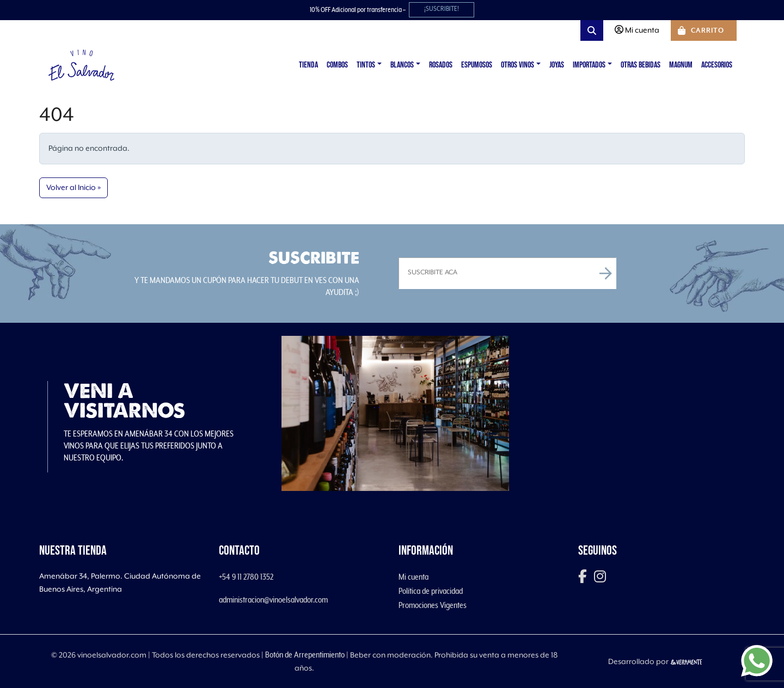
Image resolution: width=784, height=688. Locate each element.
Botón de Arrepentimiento (305, 655)
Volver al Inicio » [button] (73, 188)
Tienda (308, 65)
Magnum (681, 65)
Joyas (557, 65)
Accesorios (717, 65)
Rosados (441, 65)
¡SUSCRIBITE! (442, 9)
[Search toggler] (592, 30)
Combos (337, 65)
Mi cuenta (414, 577)
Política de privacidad (431, 591)
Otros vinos (517, 65)
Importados (589, 65)
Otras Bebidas (641, 65)
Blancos (402, 65)
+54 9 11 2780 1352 (246, 577)
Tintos (366, 65)
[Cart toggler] (704, 30)
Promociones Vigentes (433, 605)
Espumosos (477, 65)
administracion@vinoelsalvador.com (273, 600)
